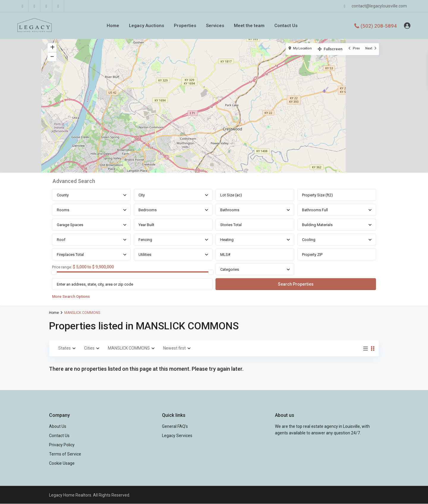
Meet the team (249, 26)
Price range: (62, 267)
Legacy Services (177, 436)
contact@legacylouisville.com (379, 6)
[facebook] (23, 6)
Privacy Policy (62, 445)
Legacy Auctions (147, 26)
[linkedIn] (34, 6)
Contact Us (286, 26)
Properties (185, 26)
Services (215, 26)
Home (113, 26)
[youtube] (46, 6)
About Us (58, 426)
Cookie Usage (62, 463)
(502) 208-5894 (379, 26)
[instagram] (58, 6)
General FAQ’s (175, 426)
